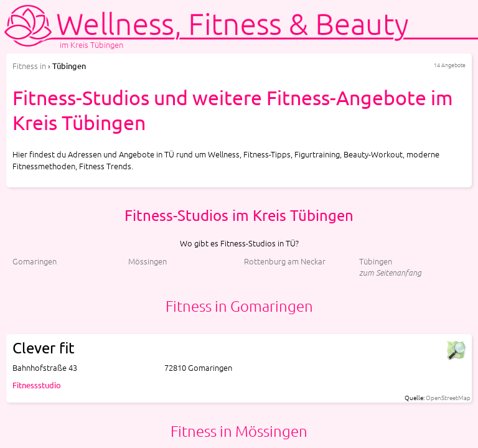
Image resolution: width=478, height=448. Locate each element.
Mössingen (148, 261)
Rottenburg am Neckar (285, 261)
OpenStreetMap (448, 397)
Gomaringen (35, 261)
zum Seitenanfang (390, 272)
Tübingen (376, 261)
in (29, 66)
